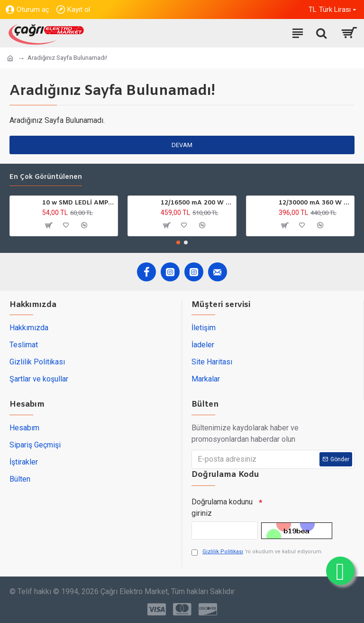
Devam (182, 145)
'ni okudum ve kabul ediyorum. (257, 552)
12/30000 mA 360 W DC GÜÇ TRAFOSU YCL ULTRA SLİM (315, 203)
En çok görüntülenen (46, 177)
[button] (178, 242)
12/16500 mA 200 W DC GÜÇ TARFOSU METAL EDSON (197, 203)
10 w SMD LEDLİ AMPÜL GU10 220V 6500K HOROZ (78, 203)
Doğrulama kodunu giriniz (222, 507)
